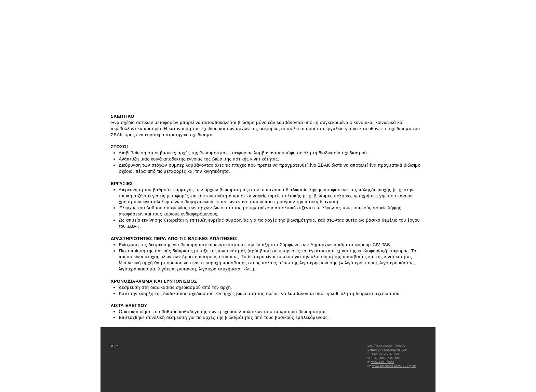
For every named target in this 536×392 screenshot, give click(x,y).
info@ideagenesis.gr (392, 350)
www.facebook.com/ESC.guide (394, 366)
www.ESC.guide (383, 362)
